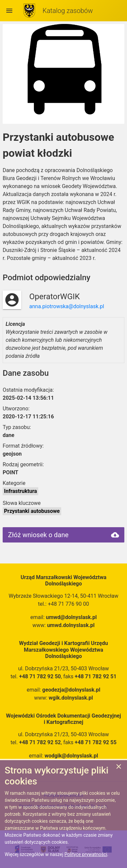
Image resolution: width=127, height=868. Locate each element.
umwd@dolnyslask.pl (71, 617)
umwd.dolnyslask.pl (71, 625)
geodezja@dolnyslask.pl (71, 690)
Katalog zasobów (68, 11)
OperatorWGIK (55, 297)
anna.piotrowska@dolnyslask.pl (67, 306)
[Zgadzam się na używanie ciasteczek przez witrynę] (119, 768)
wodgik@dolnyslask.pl (71, 756)
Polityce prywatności (86, 854)
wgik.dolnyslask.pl (71, 698)
